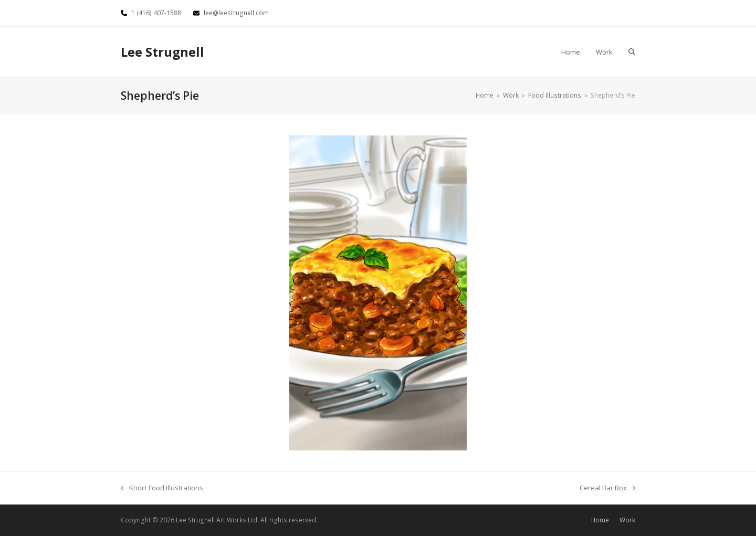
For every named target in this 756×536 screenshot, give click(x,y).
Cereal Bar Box (607, 488)
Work (627, 520)
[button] (632, 52)
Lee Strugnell (162, 52)
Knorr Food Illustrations (162, 488)
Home (600, 520)
